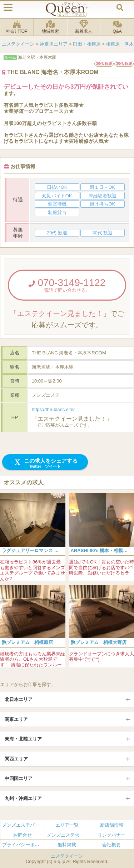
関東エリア (16, 719)
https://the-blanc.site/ (53, 409)
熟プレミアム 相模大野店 (99, 642)
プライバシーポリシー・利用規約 (37, 845)
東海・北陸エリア (23, 739)
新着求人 (84, 27)
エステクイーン (67, 856)
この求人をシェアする (45, 463)
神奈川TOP (17, 27)
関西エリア (16, 759)
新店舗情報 (112, 825)
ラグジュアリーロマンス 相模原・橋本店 (44, 550)
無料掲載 (67, 845)
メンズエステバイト (23, 825)
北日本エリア (19, 699)
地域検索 (50, 27)
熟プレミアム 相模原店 (27, 642)
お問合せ (23, 835)
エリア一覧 (67, 825)
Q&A (117, 27)
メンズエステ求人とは (70, 835)
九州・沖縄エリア (23, 798)
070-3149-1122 (67, 285)
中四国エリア (19, 778)
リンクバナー (111, 835)
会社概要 (111, 845)
